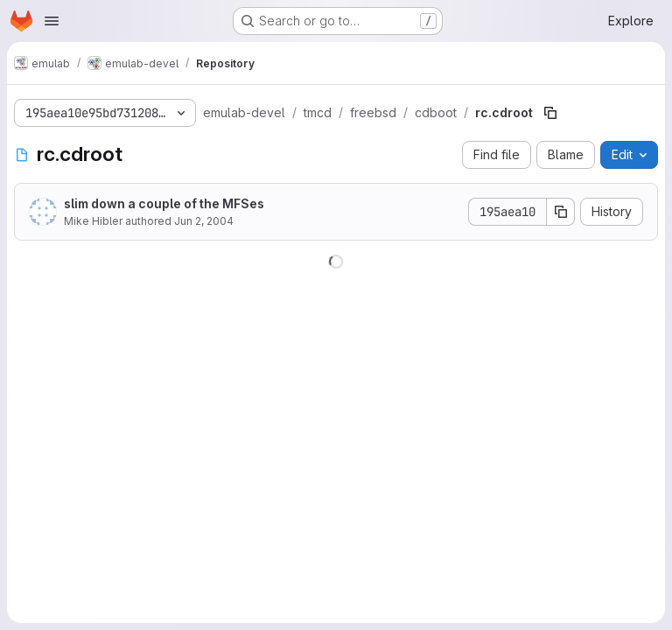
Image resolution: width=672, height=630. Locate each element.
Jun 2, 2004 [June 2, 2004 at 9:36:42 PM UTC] (204, 221)
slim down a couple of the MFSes (164, 203)
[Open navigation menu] (52, 21)
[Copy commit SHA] (561, 212)
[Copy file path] (550, 113)
